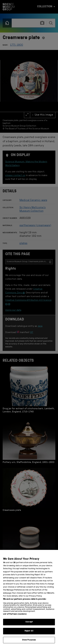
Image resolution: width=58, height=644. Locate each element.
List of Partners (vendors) (15, 617)
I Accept (29, 625)
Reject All (29, 634)
